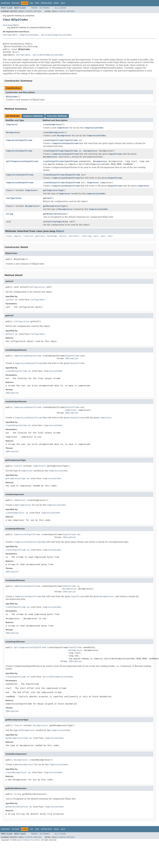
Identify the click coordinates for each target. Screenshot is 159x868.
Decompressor (13, 132)
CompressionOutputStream (20, 175)
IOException (72, 358)
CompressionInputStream (19, 140)
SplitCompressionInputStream (22, 161)
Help (63, 3)
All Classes (60, 8)
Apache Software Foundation (28, 840)
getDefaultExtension (54, 214)
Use (31, 3)
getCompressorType (53, 190)
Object (16, 52)
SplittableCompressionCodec (56, 35)
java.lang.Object (11, 25)
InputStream (71, 140)
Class (9, 190)
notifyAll (74, 236)
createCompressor (53, 124)
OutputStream (73, 175)
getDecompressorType (54, 206)
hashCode (52, 236)
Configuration (14, 198)
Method (38, 11)
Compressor (12, 124)
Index (56, 3)
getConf (47, 198)
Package (15, 3)
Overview (5, 3)
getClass (40, 236)
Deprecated (46, 3)
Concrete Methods (57, 116)
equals (17, 236)
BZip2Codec (12, 97)
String (10, 214)
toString (86, 236)
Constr (29, 11)
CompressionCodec (29, 35)
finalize (28, 236)
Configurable (10, 35)
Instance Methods (33, 116)
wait (96, 236)
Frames (35, 8)
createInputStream (53, 140)
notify (63, 236)
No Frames (45, 8)
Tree (37, 3)
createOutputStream (54, 175)
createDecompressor (54, 132)
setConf (47, 222)
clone (8, 236)
